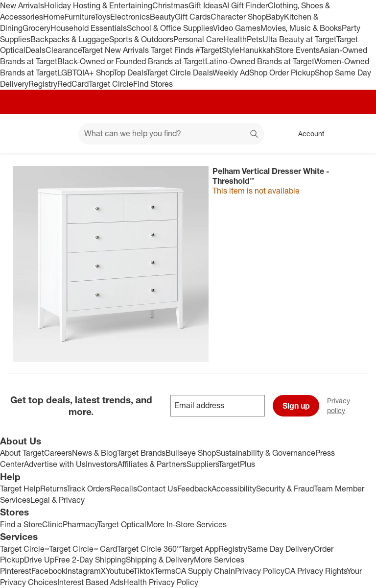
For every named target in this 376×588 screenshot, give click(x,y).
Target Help (20, 489)
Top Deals (130, 73)
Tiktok (144, 571)
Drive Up (39, 560)
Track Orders (89, 489)
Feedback (194, 489)
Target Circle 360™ (149, 549)
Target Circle (111, 84)
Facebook (48, 571)
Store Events (297, 50)
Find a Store (21, 524)
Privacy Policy (260, 571)
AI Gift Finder (245, 5)
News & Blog (94, 453)
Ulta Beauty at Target (299, 39)
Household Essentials (89, 28)
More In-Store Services (187, 524)
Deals (35, 50)
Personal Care (198, 39)
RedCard (73, 84)
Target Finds (173, 50)
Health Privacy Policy (161, 582)
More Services (219, 560)
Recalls (124, 489)
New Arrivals (22, 5)
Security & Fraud (285, 489)
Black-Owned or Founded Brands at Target (131, 61)
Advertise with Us (55, 464)
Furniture (80, 17)
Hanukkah (257, 50)
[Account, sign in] (306, 134)
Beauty (162, 17)
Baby (275, 17)
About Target (22, 453)
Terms (165, 571)
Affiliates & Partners (152, 464)
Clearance (63, 50)
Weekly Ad (231, 73)
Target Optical (122, 524)
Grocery (36, 28)
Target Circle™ (24, 549)
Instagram (83, 571)
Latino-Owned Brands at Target (260, 61)
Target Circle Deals (179, 73)
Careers (58, 453)
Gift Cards (193, 17)
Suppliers (202, 464)
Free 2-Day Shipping (90, 560)
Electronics (130, 17)
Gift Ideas (205, 5)
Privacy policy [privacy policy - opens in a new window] (352, 405)
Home (54, 17)
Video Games (237, 28)
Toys (102, 17)
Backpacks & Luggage (70, 39)
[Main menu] (56, 134)
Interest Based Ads (90, 582)
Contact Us (157, 489)
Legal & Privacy (58, 500)
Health (235, 39)
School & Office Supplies (170, 28)
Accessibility (234, 489)
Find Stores (153, 84)
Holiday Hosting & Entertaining (98, 5)
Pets (255, 39)
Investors (102, 464)
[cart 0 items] (355, 134)
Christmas (170, 5)
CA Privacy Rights (316, 571)
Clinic (52, 524)
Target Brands (141, 453)
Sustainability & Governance (266, 453)
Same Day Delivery (281, 549)
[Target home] (22, 134)
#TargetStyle (217, 50)
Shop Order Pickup (282, 73)
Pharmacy (80, 524)
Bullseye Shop (191, 453)
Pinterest (16, 571)
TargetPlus (237, 464)
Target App (200, 549)
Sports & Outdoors (141, 39)
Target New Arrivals (116, 50)
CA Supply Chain (205, 571)
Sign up (296, 406)
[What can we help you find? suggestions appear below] (171, 134)
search (255, 134)
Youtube (119, 571)
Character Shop (238, 17)
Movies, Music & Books (301, 28)
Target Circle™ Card (83, 549)
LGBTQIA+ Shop (85, 73)
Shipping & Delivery (160, 560)
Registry (43, 84)
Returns (53, 489)
